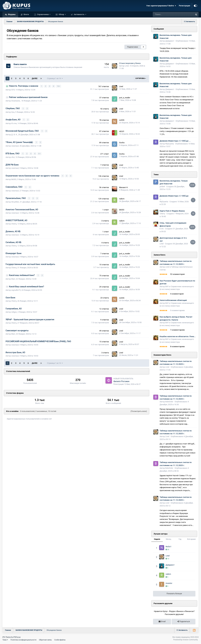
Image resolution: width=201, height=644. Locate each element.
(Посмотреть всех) (139, 409)
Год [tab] (180, 539)
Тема (5, 640)
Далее (35, 78)
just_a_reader (125, 97)
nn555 (122, 120)
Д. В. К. (14, 134)
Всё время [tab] (191, 539)
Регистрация (185, 6)
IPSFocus (17, 637)
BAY (167, 286)
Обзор (61, 14)
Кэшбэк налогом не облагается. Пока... (178, 336)
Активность (79, 14)
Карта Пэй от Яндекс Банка (172, 211)
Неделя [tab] (157, 539)
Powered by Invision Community (186, 640)
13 (167, 559)
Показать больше (174, 594)
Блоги (26, 14)
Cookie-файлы (60, 640)
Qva (13, 112)
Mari (13, 277)
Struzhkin (15, 200)
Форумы (12, 14)
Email (162, 621)
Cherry (14, 222)
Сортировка (141, 78)
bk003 (14, 178)
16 (59, 86)
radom (122, 197)
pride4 (162, 187)
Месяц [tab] (169, 539)
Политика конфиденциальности (23, 640)
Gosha (122, 142)
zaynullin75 (16, 288)
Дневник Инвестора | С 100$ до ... (175, 141)
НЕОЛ (122, 131)
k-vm (162, 229)
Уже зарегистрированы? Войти (161, 6)
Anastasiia (16, 101)
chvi (13, 156)
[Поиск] (166, 14)
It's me (14, 123)
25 (167, 550)
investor (169, 583)
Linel (127, 66)
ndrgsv (14, 310)
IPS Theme (7, 637)
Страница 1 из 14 (55, 78)
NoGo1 (169, 547)
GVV (13, 89)
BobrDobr (169, 402)
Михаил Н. (124, 186)
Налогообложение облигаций (173, 300)
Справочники (43, 14)
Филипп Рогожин (121, 379)
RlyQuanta (170, 144)
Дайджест (170, 41)
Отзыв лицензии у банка (130, 63)
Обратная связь (45, 640)
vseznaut (15, 145)
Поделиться (184, 621)
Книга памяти (20, 64)
